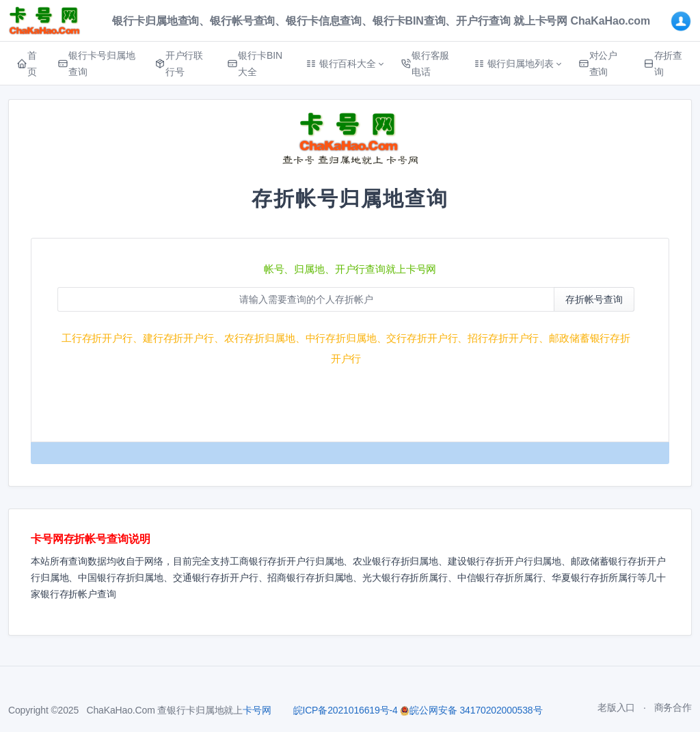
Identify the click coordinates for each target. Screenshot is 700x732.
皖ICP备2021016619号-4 (346, 710)
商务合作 (673, 707)
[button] (345, 64)
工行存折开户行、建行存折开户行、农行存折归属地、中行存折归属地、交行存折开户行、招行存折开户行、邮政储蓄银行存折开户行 (346, 348)
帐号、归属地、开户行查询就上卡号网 (350, 269)
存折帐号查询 (594, 299)
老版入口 (616, 707)
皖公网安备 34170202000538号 (471, 710)
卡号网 (257, 710)
